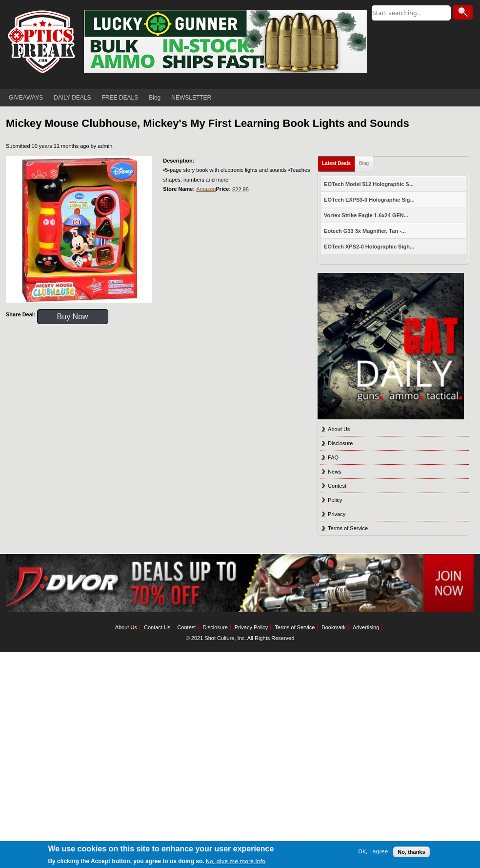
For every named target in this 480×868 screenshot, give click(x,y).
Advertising (366, 627)
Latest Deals (336, 163)
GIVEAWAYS (26, 98)
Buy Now (73, 317)
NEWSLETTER (191, 98)
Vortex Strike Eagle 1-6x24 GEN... (366, 215)
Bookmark (334, 627)
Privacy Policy (251, 627)
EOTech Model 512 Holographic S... (369, 184)
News (335, 472)
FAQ (333, 457)
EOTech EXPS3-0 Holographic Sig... (369, 200)
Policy (335, 500)
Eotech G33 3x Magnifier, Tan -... (365, 231)
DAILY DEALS (72, 98)
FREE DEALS (120, 98)
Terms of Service (348, 528)
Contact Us (157, 627)
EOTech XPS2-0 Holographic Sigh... (369, 247)
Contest (337, 486)
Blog (155, 98)
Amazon (206, 189)
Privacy (337, 514)
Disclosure (340, 443)
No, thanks (411, 852)
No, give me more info (236, 861)
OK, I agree (373, 852)
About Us (339, 429)
